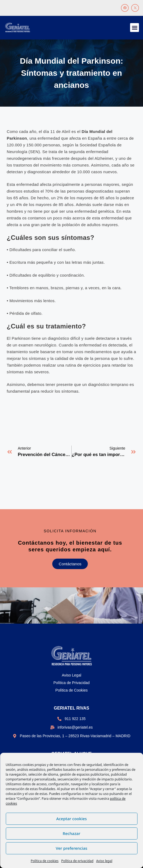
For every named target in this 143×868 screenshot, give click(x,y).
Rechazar (72, 833)
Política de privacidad (77, 861)
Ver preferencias (71, 848)
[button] (135, 28)
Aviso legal (104, 861)
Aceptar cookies (72, 819)
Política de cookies (45, 861)
